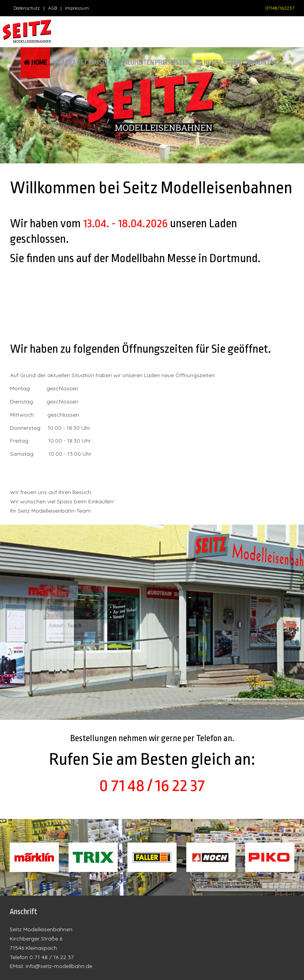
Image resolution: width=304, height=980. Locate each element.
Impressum (77, 8)
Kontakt (264, 63)
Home (35, 63)
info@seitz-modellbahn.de (59, 966)
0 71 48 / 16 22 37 (152, 786)
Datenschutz (27, 8)
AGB (52, 8)
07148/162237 (280, 8)
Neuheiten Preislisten (153, 63)
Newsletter (218, 63)
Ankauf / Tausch (81, 63)
